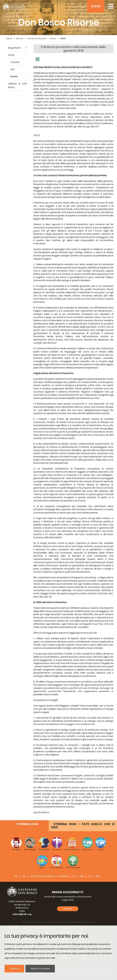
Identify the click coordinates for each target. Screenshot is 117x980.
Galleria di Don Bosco (17, 85)
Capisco (14, 969)
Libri (12, 69)
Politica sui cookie (40, 969)
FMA (98, 876)
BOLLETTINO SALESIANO (42, 876)
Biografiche (14, 48)
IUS (90, 876)
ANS (16, 876)
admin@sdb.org (22, 914)
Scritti (11, 55)
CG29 (96, 6)
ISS (74, 876)
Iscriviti (68, 909)
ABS (82, 876)
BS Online (63, 876)
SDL (25, 876)
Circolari (15, 62)
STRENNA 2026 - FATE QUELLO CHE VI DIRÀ (83, 826)
